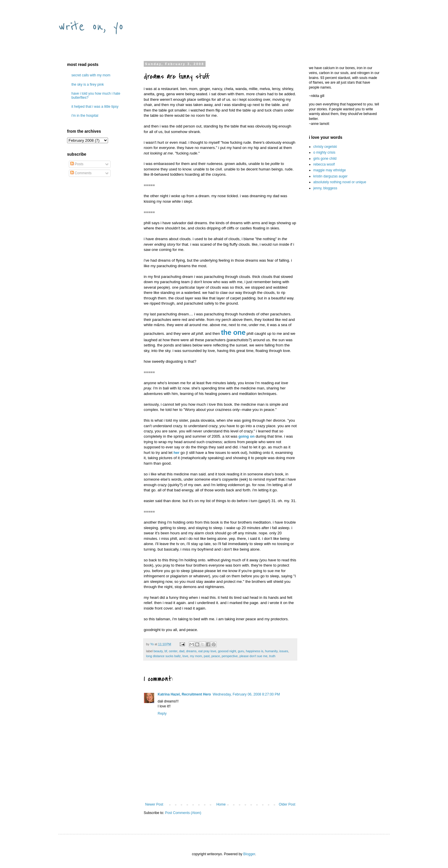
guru (241, 651)
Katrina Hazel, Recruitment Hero (184, 694)
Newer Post (154, 804)
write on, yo (91, 27)
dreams (191, 651)
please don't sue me (253, 656)
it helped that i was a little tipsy (95, 107)
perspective (230, 656)
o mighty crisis (324, 152)
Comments (81, 173)
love (185, 656)
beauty (158, 651)
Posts (77, 164)
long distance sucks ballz (163, 656)
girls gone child (325, 159)
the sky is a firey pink (88, 85)
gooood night (227, 651)
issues (284, 651)
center (173, 651)
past (207, 656)
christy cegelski (325, 147)
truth (272, 656)
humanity (271, 651)
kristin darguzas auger (330, 176)
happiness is (255, 651)
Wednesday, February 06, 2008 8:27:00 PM (246, 694)
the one (233, 332)
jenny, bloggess (325, 188)
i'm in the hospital (85, 116)
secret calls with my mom (91, 75)
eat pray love (207, 651)
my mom (196, 656)
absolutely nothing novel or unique (340, 182)
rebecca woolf (324, 164)
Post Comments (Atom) (183, 813)
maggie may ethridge (330, 170)
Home (221, 804)
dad (182, 651)
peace (216, 656)
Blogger (249, 854)
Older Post (287, 804)
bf (166, 651)
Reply (162, 714)
